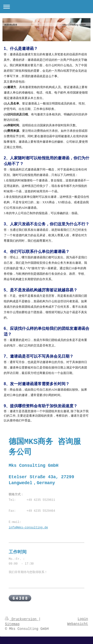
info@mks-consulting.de (28, 528)
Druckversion (22, 619)
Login (83, 619)
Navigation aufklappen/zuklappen (46, 7)
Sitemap (12, 624)
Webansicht (78, 624)
